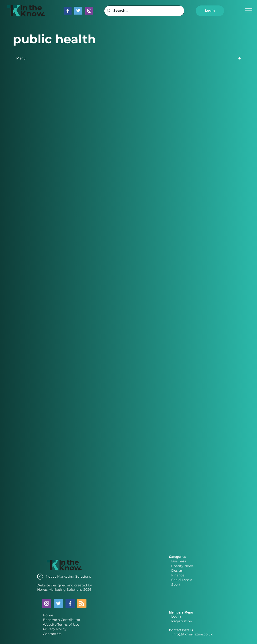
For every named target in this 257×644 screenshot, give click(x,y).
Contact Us (52, 634)
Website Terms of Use (61, 624)
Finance (178, 575)
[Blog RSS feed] (82, 604)
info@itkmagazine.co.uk (192, 634)
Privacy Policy (55, 629)
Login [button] (176, 616)
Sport (176, 585)
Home (48, 615)
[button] (210, 11)
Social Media (182, 580)
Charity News (182, 566)
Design (177, 570)
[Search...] (144, 11)
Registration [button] (182, 621)
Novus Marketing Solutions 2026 (64, 590)
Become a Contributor (62, 620)
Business (179, 561)
